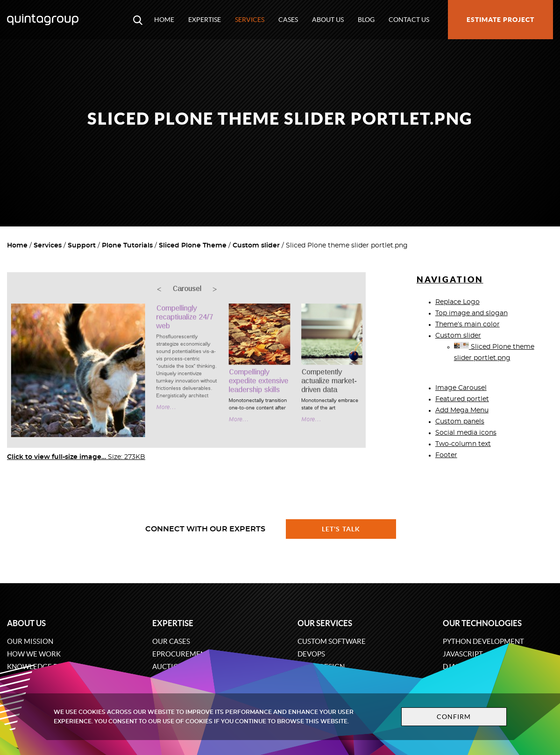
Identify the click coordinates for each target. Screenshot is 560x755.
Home (164, 20)
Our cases (171, 641)
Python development (483, 641)
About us (328, 20)
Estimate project (500, 20)
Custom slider (256, 246)
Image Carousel (461, 388)
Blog (366, 20)
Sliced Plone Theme (193, 246)
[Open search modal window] (138, 20)
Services (250, 20)
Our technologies (482, 623)
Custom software (332, 641)
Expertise (205, 20)
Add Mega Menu (462, 410)
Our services (325, 623)
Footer (446, 455)
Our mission (30, 641)
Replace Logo (457, 302)
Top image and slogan (471, 313)
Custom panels (460, 422)
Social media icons (466, 433)
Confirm (454, 717)
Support (82, 246)
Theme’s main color (468, 325)
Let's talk (341, 529)
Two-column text (463, 444)
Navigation (450, 279)
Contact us (409, 20)
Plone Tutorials (127, 246)
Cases (288, 20)
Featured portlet (462, 399)
